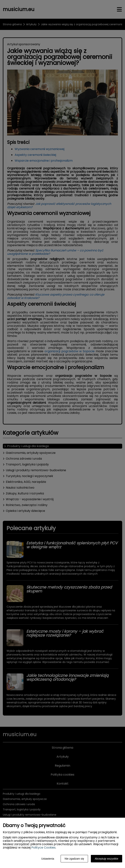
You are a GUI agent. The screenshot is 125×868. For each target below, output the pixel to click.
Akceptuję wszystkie (107, 859)
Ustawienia (48, 859)
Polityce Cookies (43, 848)
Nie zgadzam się (74, 859)
